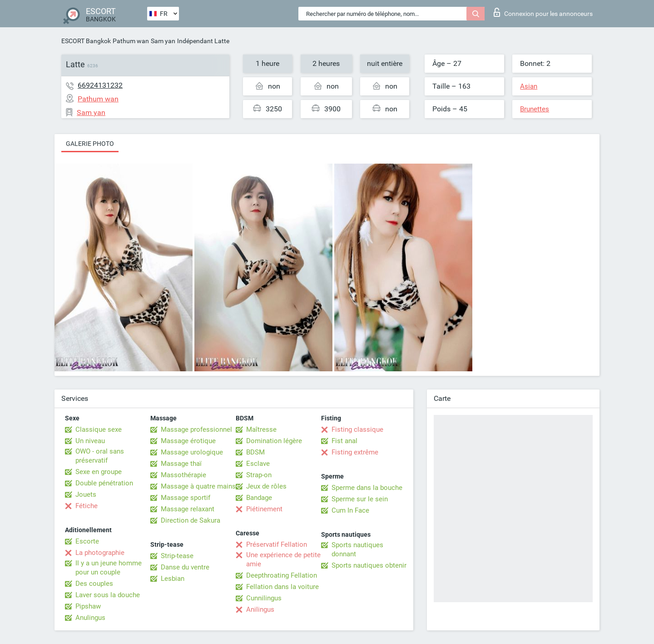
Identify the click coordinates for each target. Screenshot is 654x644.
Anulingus (90, 618)
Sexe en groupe (99, 472)
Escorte (87, 541)
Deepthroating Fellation (282, 575)
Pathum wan (131, 41)
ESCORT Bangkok (86, 41)
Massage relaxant (188, 509)
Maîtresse (261, 429)
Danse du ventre (185, 567)
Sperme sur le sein (360, 499)
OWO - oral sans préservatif (100, 456)
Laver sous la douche (108, 595)
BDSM (255, 452)
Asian (529, 86)
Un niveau (90, 441)
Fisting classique (357, 429)
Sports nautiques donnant (357, 549)
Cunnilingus (264, 598)
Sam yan (163, 41)
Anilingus (260, 609)
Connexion (543, 12)
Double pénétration (104, 483)
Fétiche (87, 506)
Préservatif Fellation (277, 544)
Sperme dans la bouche (367, 488)
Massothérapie (183, 475)
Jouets (86, 494)
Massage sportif (186, 498)
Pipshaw (88, 606)
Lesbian (173, 579)
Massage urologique (192, 452)
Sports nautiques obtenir (369, 565)
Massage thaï (181, 464)
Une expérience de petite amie (283, 559)
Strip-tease (177, 556)
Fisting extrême (355, 452)
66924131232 (100, 85)
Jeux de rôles (266, 486)
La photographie (100, 553)
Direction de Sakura (191, 520)
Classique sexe (99, 429)
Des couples (94, 584)
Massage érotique (188, 441)
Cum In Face (350, 510)
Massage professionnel (196, 429)
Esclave (258, 464)
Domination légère (274, 441)
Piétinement (264, 509)
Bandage (259, 498)
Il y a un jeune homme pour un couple (109, 568)
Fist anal (344, 441)
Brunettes (535, 109)
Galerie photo (90, 144)
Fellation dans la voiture (282, 587)
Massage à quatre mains (198, 486)
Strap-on (259, 475)
